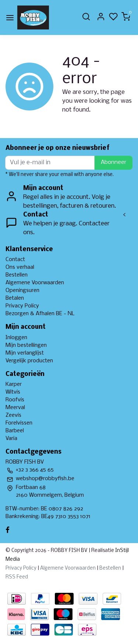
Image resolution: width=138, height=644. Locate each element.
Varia (11, 439)
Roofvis (15, 400)
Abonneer (114, 162)
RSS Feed (17, 577)
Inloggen (16, 338)
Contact (15, 260)
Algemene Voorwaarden (35, 283)
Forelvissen (19, 423)
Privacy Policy (22, 306)
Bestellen (17, 275)
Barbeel (15, 431)
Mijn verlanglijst (25, 353)
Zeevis (13, 415)
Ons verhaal (20, 267)
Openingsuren (22, 291)
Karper (14, 384)
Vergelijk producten (29, 361)
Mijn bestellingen (26, 345)
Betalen (15, 298)
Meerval (15, 408)
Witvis (13, 392)
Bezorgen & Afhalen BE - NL (40, 314)
